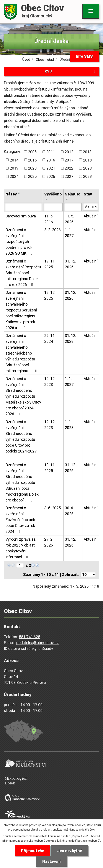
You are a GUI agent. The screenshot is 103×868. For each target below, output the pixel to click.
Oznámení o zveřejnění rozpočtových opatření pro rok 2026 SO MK (20, 241)
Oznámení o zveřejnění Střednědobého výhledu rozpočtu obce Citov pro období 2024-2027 (21, 439)
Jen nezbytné (70, 851)
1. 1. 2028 (69, 425)
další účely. (88, 830)
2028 (87, 176)
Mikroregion (52, 781)
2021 (51, 168)
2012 (69, 152)
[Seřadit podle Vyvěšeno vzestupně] (47, 198)
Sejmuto (73, 194)
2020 (32, 168)
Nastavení (51, 861)
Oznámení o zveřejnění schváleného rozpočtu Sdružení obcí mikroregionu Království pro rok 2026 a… (21, 310)
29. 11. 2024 (50, 338)
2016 (51, 160)
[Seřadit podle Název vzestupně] (19, 192)
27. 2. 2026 (49, 542)
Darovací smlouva (21, 219)
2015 (32, 160)
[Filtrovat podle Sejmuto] (73, 207)
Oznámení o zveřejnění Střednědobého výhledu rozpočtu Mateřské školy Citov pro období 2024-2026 (23, 396)
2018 (87, 160)
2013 (87, 152)
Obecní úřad (45, 60)
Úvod (26, 60)
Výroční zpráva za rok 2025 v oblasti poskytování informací (20, 548)
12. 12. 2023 (50, 382)
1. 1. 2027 (69, 233)
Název (11, 194)
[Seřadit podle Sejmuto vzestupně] (67, 198)
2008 (32, 152)
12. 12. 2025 (50, 295)
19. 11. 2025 (50, 264)
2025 (32, 176)
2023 (87, 168)
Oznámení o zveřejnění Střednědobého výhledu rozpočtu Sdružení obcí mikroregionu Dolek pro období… (22, 482)
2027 (69, 176)
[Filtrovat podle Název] (23, 207)
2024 (14, 176)
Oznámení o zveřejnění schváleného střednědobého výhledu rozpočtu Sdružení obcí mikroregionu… (22, 353)
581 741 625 (29, 637)
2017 (69, 160)
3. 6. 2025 (52, 508)
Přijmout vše (33, 851)
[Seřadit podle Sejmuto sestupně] (67, 200)
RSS (71, 71)
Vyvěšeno (53, 194)
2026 (51, 176)
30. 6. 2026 (69, 511)
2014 (14, 160)
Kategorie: (13, 151)
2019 (14, 168)
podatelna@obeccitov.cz (38, 643)
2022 (69, 168)
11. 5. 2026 (69, 219)
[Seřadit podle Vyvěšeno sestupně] (47, 200)
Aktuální (91, 216)
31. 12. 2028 (70, 338)
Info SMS (84, 56)
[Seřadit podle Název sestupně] (19, 194)
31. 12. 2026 (70, 264)
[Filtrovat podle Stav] (91, 207)
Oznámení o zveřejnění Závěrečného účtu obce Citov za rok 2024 (21, 520)
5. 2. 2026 (52, 230)
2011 (51, 152)
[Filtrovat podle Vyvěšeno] (53, 207)
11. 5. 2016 (49, 219)
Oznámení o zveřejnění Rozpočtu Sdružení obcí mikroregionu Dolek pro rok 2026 (23, 273)
